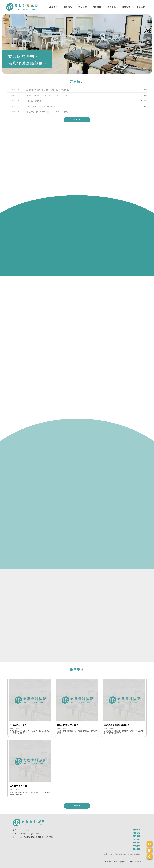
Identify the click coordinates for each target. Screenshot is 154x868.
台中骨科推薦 (135, 854)
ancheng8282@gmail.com (29, 834)
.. (130, 862)
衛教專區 (112, 7)
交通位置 (141, 7)
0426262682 (24, 830)
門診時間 (97, 7)
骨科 (105, 854)
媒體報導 (126, 7)
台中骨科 (111, 854)
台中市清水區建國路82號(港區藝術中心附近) (36, 837)
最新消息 (54, 7)
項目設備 (83, 7)
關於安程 (68, 7)
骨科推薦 (126, 854)
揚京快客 (115, 862)
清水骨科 (119, 854)
